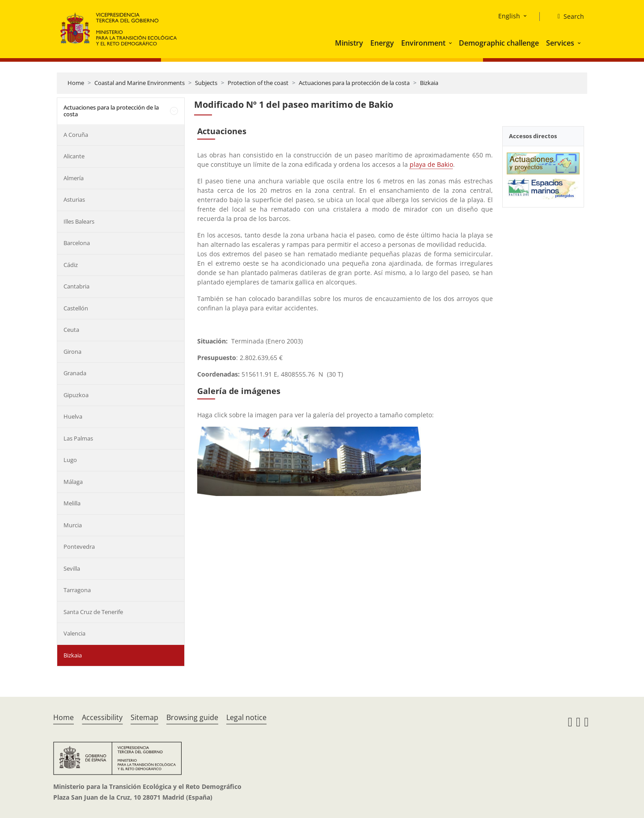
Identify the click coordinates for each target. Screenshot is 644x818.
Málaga (73, 482)
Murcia (73, 525)
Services (560, 43)
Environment (423, 43)
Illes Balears (79, 221)
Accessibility (102, 717)
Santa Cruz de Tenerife (93, 612)
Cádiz (71, 265)
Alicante (74, 156)
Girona (72, 352)
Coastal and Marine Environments (140, 83)
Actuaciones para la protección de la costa (354, 83)
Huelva (73, 416)
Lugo (70, 460)
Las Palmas (78, 438)
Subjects (206, 83)
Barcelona (77, 243)
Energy (382, 43)
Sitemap (144, 717)
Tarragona (77, 590)
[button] (451, 43)
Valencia (74, 633)
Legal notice (246, 717)
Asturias (74, 199)
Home (76, 83)
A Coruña (76, 135)
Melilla (72, 503)
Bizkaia (429, 83)
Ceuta (71, 330)
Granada (75, 373)
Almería (74, 178)
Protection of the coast (258, 83)
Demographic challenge (499, 43)
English (509, 16)
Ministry (349, 43)
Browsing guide (192, 717)
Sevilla (72, 568)
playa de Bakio (431, 164)
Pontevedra (79, 547)
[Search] (567, 17)
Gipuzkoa (76, 395)
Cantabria (76, 286)
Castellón (76, 308)
